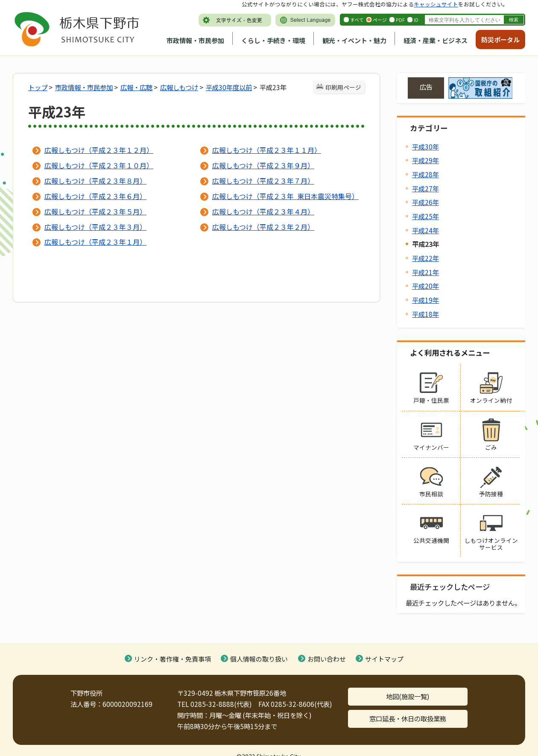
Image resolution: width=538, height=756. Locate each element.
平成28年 (425, 174)
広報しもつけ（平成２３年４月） (263, 211)
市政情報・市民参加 (195, 40)
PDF (400, 20)
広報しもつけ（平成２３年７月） (263, 181)
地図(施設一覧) (408, 696)
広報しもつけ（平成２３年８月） (95, 181)
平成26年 (425, 202)
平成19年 (425, 300)
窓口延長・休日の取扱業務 (408, 718)
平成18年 (425, 314)
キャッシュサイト (436, 4)
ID (416, 20)
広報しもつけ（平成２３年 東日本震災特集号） (285, 196)
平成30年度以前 (229, 87)
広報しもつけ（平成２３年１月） (95, 242)
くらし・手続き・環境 (273, 40)
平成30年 (425, 147)
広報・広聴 (136, 87)
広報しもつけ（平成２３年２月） (263, 227)
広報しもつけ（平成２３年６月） (95, 196)
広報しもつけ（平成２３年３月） (95, 227)
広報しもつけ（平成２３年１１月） (267, 150)
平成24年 (425, 230)
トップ (38, 87)
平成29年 (425, 160)
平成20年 (425, 286)
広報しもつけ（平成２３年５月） (95, 211)
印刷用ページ (343, 87)
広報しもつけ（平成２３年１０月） (99, 165)
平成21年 (425, 272)
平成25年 (425, 216)
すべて (357, 20)
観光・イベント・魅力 (354, 40)
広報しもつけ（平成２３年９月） (263, 165)
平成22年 (425, 258)
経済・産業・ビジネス (436, 40)
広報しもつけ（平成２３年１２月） (99, 150)
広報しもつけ (179, 87)
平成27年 (425, 188)
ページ (380, 20)
